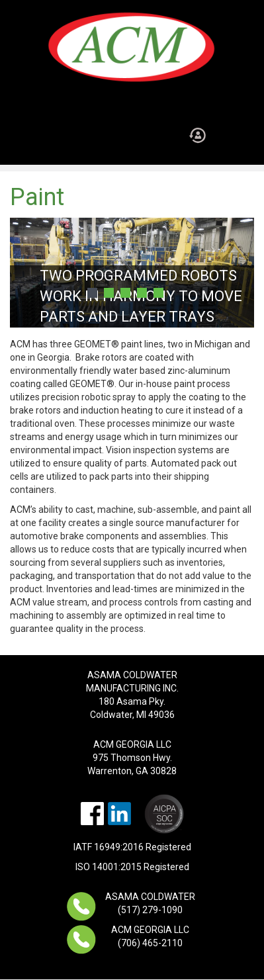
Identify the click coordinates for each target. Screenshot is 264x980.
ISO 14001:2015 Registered (132, 867)
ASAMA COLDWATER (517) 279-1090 (150, 903)
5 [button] (158, 293)
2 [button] (109, 293)
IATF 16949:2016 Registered (132, 847)
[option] (132, 273)
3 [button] (125, 293)
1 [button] (92, 293)
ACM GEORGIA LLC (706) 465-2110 (150, 936)
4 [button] (142, 293)
